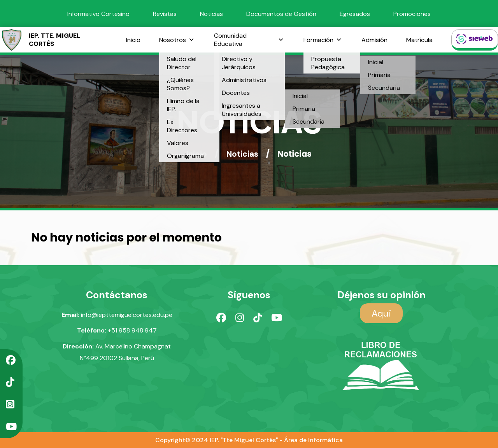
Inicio (133, 40)
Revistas (165, 14)
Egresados (355, 14)
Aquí (381, 313)
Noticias (211, 14)
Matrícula (419, 40)
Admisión (374, 40)
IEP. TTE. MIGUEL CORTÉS (40, 40)
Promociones (412, 14)
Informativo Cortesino (98, 14)
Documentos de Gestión (281, 14)
